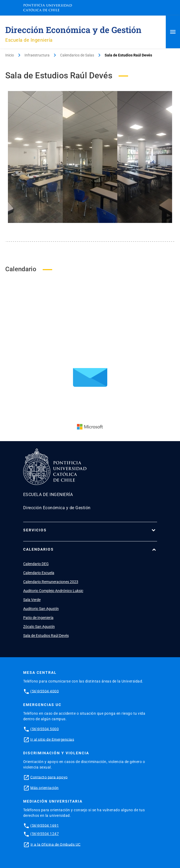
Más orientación (45, 788)
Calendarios (38, 549)
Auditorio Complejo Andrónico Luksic (53, 591)
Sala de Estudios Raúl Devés (46, 636)
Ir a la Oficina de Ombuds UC (56, 844)
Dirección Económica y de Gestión (73, 30)
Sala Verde (32, 600)
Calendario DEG (36, 564)
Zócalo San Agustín (39, 627)
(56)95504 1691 (45, 825)
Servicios (35, 530)
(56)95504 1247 (45, 834)
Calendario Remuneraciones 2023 (51, 582)
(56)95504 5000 (45, 729)
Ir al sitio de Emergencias (52, 739)
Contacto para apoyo (49, 777)
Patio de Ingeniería (38, 618)
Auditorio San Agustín (41, 609)
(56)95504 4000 (45, 691)
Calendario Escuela (39, 573)
